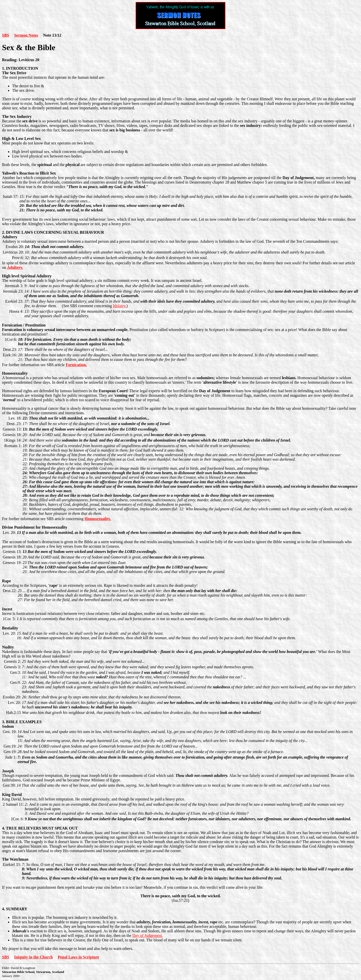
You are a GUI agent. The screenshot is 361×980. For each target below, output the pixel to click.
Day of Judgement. (148, 935)
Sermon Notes (26, 35)
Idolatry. (120, 306)
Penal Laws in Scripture (78, 957)
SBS (6, 35)
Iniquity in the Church (33, 957)
